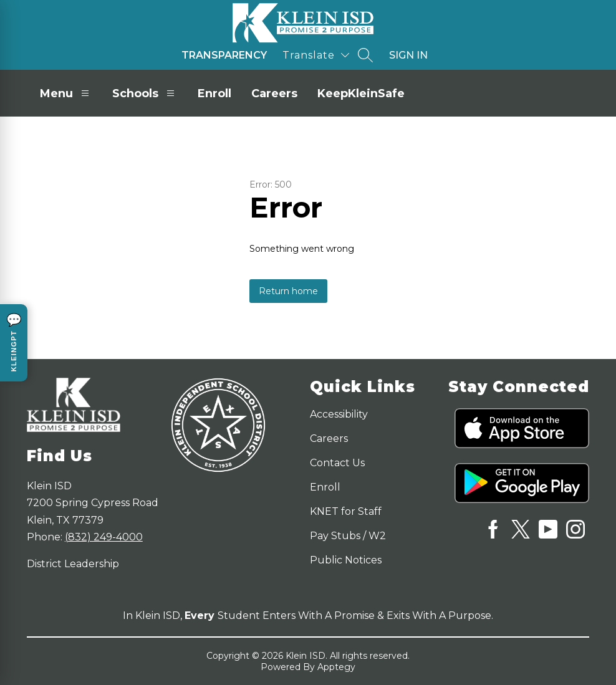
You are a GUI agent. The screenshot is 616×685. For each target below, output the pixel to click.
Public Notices (346, 560)
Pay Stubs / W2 (348, 536)
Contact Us (337, 463)
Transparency (224, 55)
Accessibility (339, 414)
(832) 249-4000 (104, 537)
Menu (66, 93)
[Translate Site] (316, 55)
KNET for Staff (346, 511)
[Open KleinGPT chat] (14, 343)
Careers (274, 93)
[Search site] (365, 55)
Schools (145, 93)
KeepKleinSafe (361, 93)
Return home (288, 291)
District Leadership (73, 564)
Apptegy (336, 667)
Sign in (408, 55)
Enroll (214, 93)
